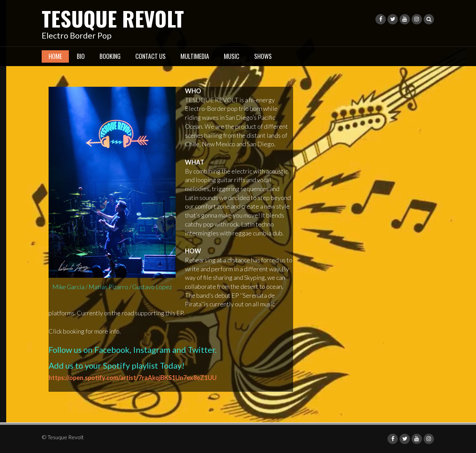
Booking (110, 56)
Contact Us (151, 56)
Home (55, 56)
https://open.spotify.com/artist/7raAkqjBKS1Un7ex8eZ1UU (133, 378)
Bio (81, 56)
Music (232, 56)
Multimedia (195, 56)
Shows (263, 56)
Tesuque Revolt (113, 18)
